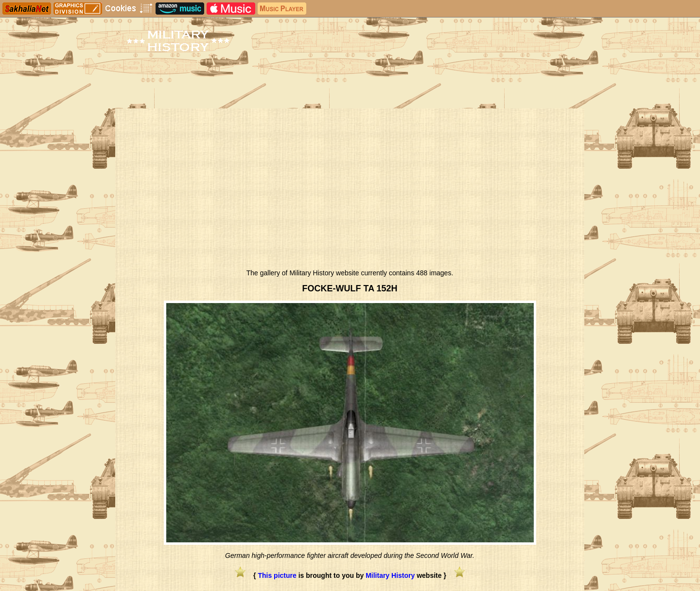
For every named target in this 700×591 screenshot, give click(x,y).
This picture (277, 575)
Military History (390, 575)
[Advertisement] (350, 191)
